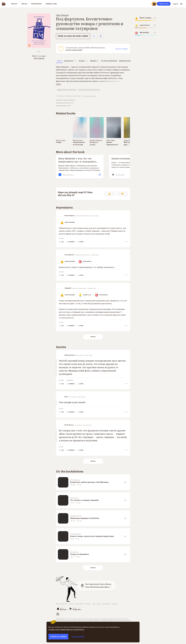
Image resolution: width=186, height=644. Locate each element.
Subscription (79, 604)
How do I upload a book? (74, 50)
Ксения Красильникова (99, 140)
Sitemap (115, 604)
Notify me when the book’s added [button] (73, 36)
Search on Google (121, 49)
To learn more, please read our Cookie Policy (66, 629)
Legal (99, 604)
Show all (93, 337)
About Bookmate (62, 604)
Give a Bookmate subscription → (99, 587)
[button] (94, 36)
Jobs (94, 604)
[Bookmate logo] (4, 4)
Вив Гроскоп (78, 140)
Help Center (106, 604)
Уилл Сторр (61, 140)
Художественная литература (67, 90)
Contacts (88, 604)
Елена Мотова (129, 140)
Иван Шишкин (62, 15)
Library (71, 604)
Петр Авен (111, 140)
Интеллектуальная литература (89, 90)
